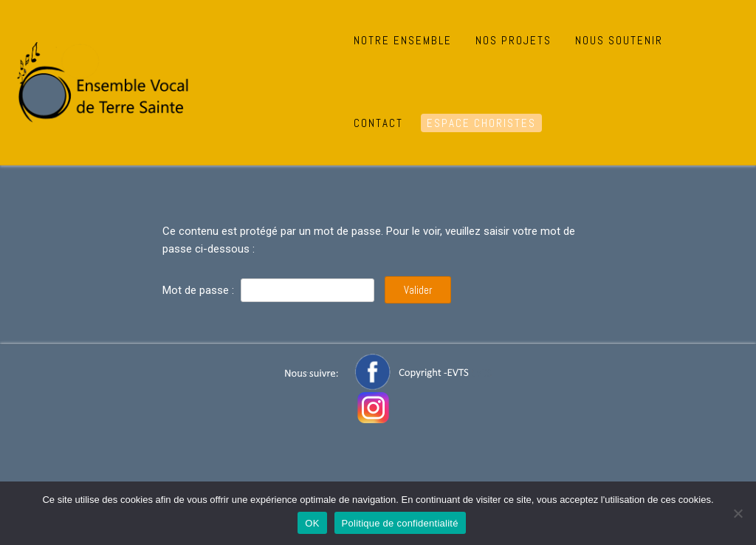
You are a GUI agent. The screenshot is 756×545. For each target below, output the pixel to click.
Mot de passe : (268, 290)
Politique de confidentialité (400, 523)
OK (312, 523)
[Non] (738, 513)
